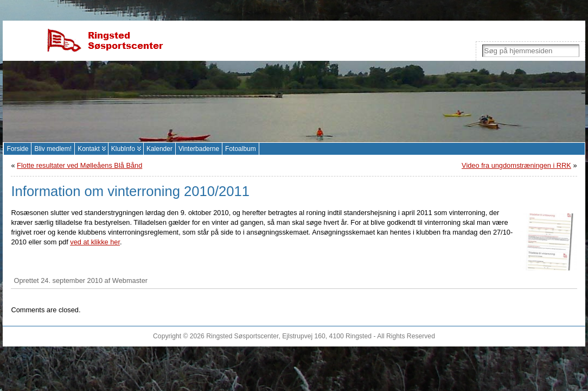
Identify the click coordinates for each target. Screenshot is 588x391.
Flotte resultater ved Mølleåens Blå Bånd (79, 165)
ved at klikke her (95, 242)
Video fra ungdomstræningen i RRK (516, 165)
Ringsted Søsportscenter (242, 336)
